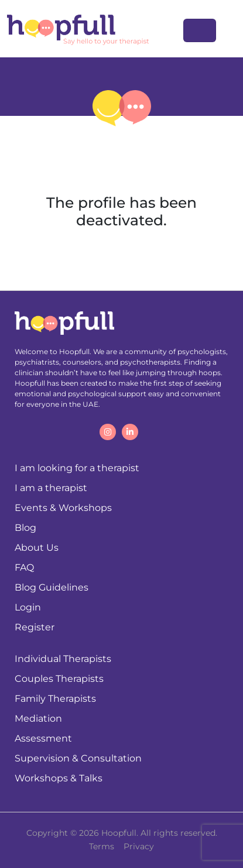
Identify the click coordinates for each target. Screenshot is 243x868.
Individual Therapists (63, 659)
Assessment (43, 738)
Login (28, 607)
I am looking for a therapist (77, 468)
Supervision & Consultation (78, 758)
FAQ (24, 567)
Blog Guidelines (52, 587)
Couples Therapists (59, 679)
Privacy (139, 846)
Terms (102, 846)
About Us (37, 548)
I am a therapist (51, 488)
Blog (25, 528)
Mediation (38, 718)
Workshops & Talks (59, 778)
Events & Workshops (63, 508)
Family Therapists (55, 699)
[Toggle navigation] (200, 30)
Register (35, 627)
